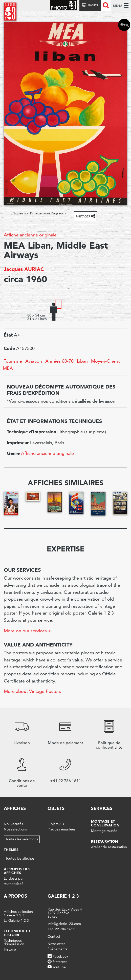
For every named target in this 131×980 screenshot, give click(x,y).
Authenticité (14, 884)
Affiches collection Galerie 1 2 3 (18, 913)
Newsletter (56, 944)
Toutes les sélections (22, 839)
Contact (54, 936)
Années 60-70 (59, 361)
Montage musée (104, 831)
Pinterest (60, 962)
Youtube (59, 967)
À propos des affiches (17, 871)
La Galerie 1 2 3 (16, 920)
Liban (82, 361)
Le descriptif (14, 878)
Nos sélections (15, 829)
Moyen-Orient (105, 361)
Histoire (10, 949)
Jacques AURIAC (24, 269)
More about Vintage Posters (32, 691)
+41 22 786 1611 (61, 929)
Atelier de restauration (109, 847)
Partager (83, 216)
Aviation (34, 361)
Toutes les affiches (20, 858)
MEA (8, 368)
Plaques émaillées (62, 829)
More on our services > (27, 631)
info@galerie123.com (64, 924)
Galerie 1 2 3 (63, 896)
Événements (57, 949)
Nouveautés (13, 824)
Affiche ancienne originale (30, 235)
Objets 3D (56, 824)
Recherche (106, 5)
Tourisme (13, 361)
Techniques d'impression (14, 942)
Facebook (60, 956)
